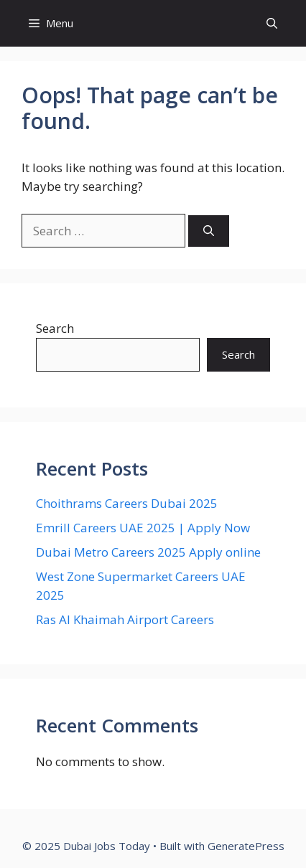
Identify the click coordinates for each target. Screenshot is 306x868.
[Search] (209, 231)
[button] (272, 23)
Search (55, 328)
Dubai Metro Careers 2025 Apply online (148, 552)
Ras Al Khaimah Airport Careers (125, 619)
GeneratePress (246, 846)
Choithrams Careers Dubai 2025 (127, 503)
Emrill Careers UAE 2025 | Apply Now (143, 528)
